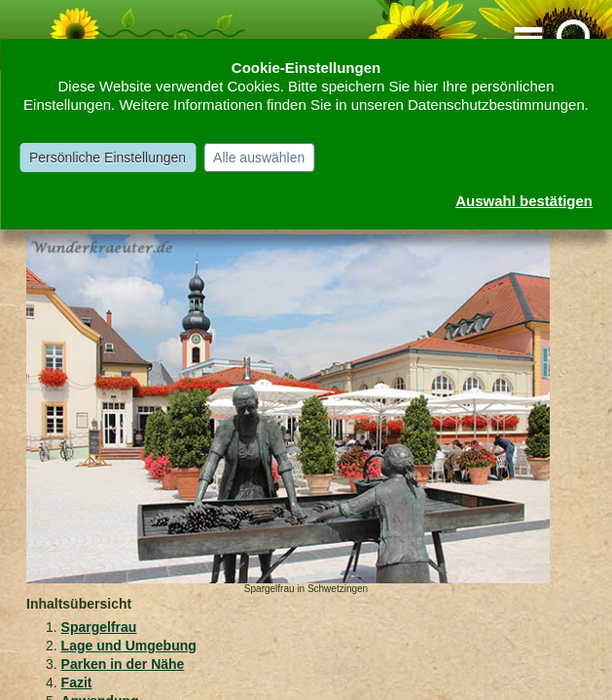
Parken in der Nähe (123, 664)
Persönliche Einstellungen (108, 157)
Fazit (77, 682)
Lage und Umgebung (129, 646)
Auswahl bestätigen (524, 201)
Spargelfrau (99, 627)
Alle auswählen (259, 157)
